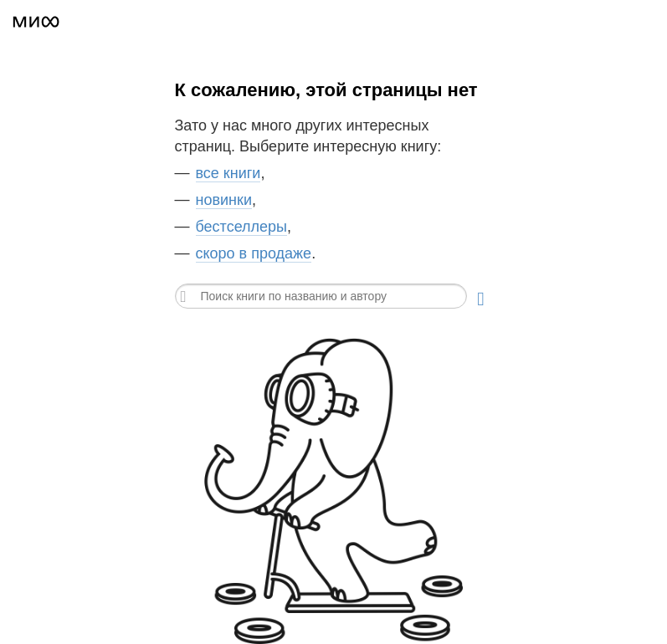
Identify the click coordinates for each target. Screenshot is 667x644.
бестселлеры (242, 227)
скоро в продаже (254, 253)
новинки (224, 200)
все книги (228, 173)
